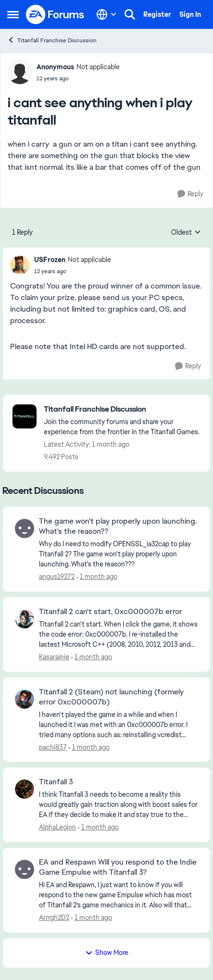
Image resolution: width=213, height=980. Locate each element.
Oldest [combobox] (186, 233)
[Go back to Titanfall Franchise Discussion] (122, 409)
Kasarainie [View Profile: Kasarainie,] (54, 657)
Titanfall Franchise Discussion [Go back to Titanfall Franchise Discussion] (52, 40)
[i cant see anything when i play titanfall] (73, 271)
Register (157, 14)
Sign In (190, 14)
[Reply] (190, 194)
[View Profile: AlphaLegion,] (25, 789)
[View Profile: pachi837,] (25, 699)
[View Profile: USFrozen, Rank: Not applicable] (20, 265)
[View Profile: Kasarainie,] (25, 619)
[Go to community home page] (55, 14)
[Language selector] (106, 14)
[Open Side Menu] (13, 14)
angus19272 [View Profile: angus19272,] (57, 577)
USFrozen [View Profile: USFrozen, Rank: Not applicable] (50, 260)
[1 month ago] (97, 577)
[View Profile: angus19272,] (25, 528)
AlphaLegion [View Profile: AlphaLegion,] (57, 827)
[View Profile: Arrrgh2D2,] (25, 869)
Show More (107, 953)
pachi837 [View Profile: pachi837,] (53, 747)
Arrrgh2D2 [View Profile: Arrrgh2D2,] (54, 917)
